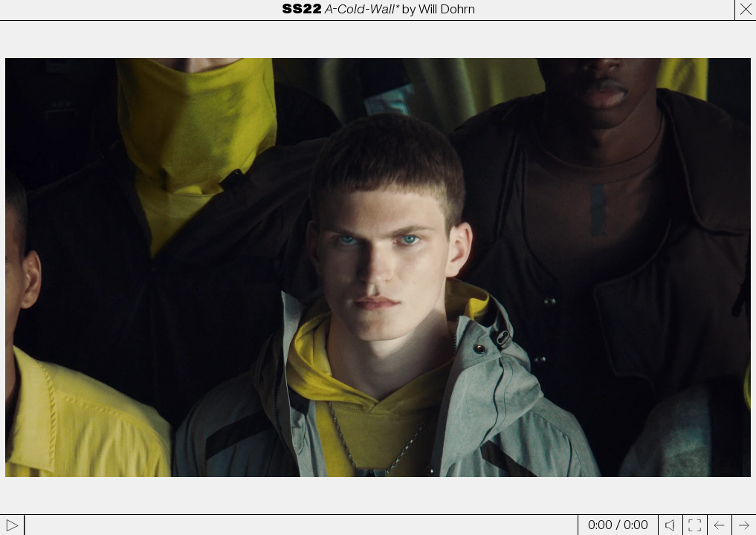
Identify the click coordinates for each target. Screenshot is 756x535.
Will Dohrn (447, 9)
